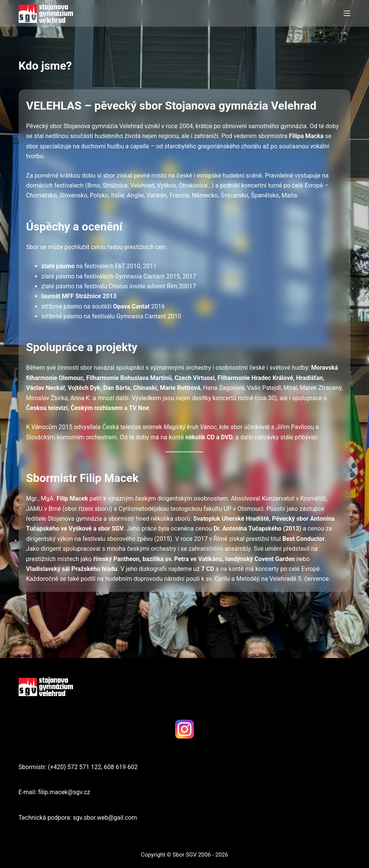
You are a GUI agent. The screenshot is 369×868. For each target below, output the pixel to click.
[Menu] (347, 13)
